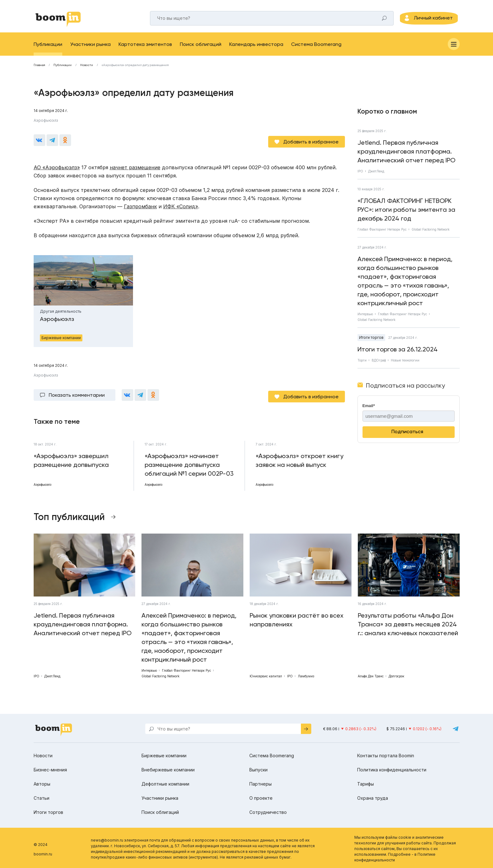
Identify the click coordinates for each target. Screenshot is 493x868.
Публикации (48, 49)
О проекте (261, 796)
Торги (362, 365)
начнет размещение (135, 169)
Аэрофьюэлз (46, 125)
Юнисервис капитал (266, 674)
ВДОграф (379, 365)
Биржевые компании (164, 754)
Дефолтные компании (165, 782)
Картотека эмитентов (145, 49)
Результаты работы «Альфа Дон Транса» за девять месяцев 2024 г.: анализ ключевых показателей (408, 622)
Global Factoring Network (431, 234)
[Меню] (454, 48)
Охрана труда (373, 796)
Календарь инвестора (256, 49)
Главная (39, 70)
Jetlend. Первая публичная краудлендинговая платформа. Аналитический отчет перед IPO (406, 156)
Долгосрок (396, 674)
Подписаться (407, 436)
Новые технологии (405, 365)
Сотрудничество (268, 810)
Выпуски (258, 768)
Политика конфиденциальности (392, 768)
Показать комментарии (77, 395)
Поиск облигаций (201, 49)
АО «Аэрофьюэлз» (57, 169)
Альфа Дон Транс (371, 674)
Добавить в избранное (311, 143)
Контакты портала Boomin (386, 754)
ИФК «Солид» (181, 208)
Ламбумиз (306, 674)
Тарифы (366, 782)
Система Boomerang (316, 49)
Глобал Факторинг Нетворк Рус (382, 234)
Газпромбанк (140, 208)
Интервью (365, 318)
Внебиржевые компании (168, 768)
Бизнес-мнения (50, 768)
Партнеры (260, 782)
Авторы (42, 782)
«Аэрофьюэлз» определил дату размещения (135, 70)
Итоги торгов (371, 342)
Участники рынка (90, 49)
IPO (360, 176)
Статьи (42, 796)
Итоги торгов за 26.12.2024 (398, 354)
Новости (87, 70)
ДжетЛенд (376, 176)
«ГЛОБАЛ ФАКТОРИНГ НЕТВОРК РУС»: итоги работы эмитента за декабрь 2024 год (406, 214)
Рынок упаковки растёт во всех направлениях (296, 618)
